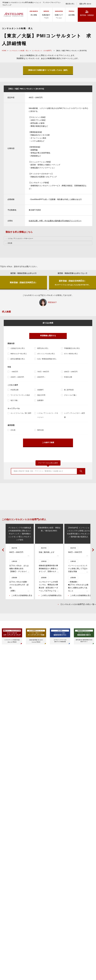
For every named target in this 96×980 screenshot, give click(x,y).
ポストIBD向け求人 (71, 354)
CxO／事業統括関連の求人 (47, 359)
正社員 (13, 430)
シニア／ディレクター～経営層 (74, 415)
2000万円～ (41, 377)
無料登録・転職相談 (87, 15)
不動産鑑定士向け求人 (72, 348)
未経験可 (40, 390)
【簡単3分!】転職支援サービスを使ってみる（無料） (48, 70)
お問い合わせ (87, 4)
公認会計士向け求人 (18, 348)
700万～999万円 (43, 372)
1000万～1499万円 (71, 372)
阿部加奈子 (52, 302)
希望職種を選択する (48, 336)
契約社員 (40, 430)
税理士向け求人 (43, 348)
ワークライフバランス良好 (20, 395)
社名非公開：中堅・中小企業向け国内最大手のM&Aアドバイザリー (55, 221)
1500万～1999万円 (17, 377)
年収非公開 (68, 377)
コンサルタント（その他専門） (42, 51)
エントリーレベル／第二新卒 (21, 413)
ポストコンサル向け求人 (46, 354)
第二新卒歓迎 (69, 390)
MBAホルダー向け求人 (19, 354)
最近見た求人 (70, 4)
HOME (4, 51)
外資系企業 (14, 390)
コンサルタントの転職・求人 (19, 51)
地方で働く (14, 400)
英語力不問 (41, 395)
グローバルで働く (70, 395)
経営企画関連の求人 (18, 359)
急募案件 (40, 400)
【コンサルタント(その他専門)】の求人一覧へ (78, 605)
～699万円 (14, 372)
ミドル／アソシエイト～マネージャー (48, 415)
